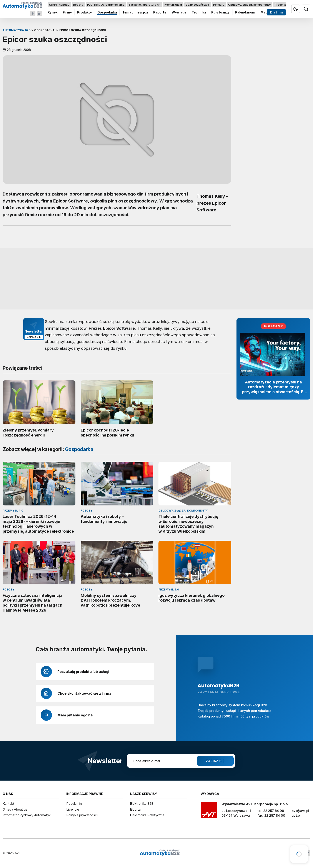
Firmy (67, 13)
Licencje (73, 809)
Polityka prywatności (82, 815)
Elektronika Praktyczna (147, 815)
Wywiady (179, 13)
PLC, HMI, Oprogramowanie (106, 5)
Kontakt (8, 804)
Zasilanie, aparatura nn (144, 5)
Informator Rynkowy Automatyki (27, 815)
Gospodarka (107, 13)
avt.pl (296, 815)
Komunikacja (173, 5)
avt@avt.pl (300, 811)
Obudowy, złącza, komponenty (249, 5)
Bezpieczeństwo (197, 5)
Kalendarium (245, 13)
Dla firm (276, 13)
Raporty (160, 13)
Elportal (136, 809)
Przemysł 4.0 (284, 5)
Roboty (78, 5)
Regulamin (74, 804)
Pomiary (219, 5)
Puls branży (221, 13)
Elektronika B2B (142, 804)
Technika (199, 13)
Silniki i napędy (59, 5)
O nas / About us (15, 809)
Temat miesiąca (135, 13)
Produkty (85, 13)
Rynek (52, 13)
